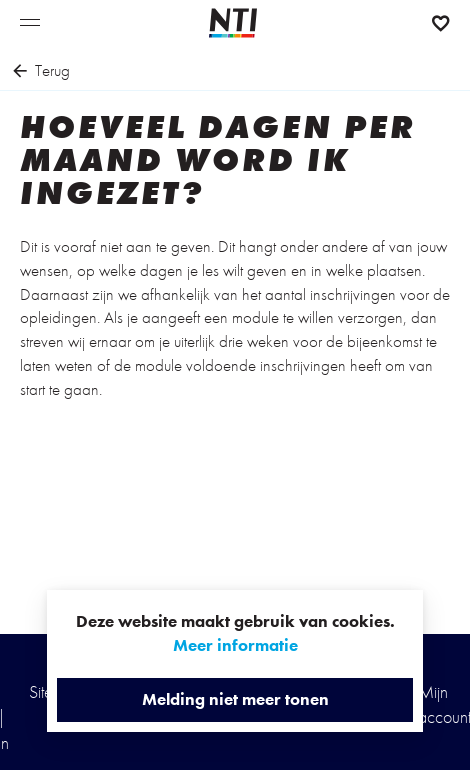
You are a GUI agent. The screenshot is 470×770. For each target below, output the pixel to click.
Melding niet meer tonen (235, 699)
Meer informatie (235, 645)
